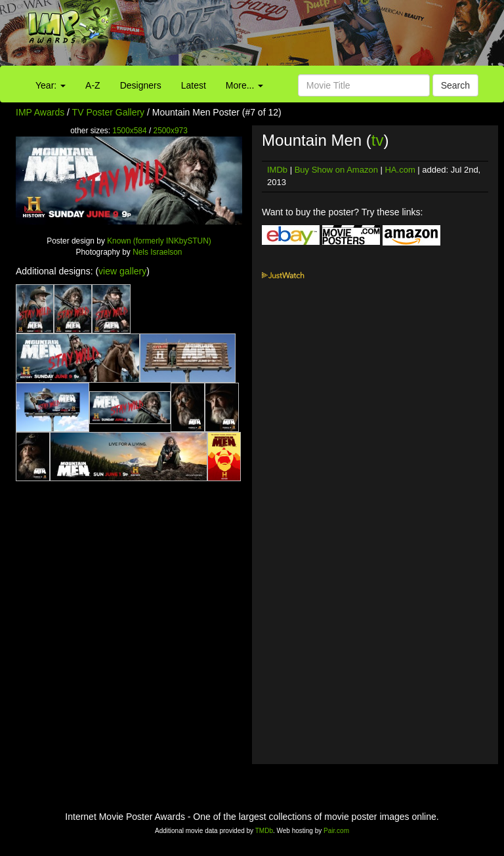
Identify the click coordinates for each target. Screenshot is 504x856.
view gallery (122, 271)
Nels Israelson (157, 252)
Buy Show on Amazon (336, 170)
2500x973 (171, 131)
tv (378, 140)
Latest (194, 85)
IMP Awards (40, 112)
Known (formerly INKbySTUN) (159, 241)
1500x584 (129, 131)
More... (244, 85)
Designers (141, 85)
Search (455, 85)
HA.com (400, 170)
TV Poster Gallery (108, 112)
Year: (51, 85)
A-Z (93, 85)
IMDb (277, 170)
